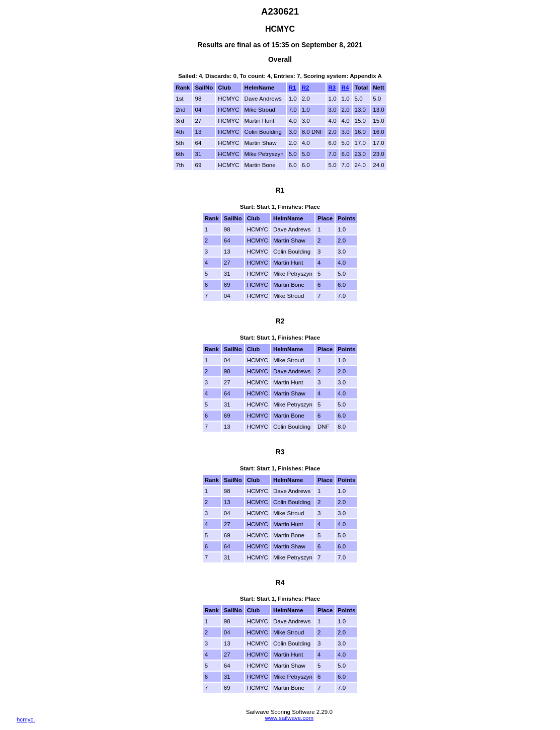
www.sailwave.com (289, 718)
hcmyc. (26, 719)
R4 (345, 88)
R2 (306, 88)
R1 (293, 88)
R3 (332, 88)
